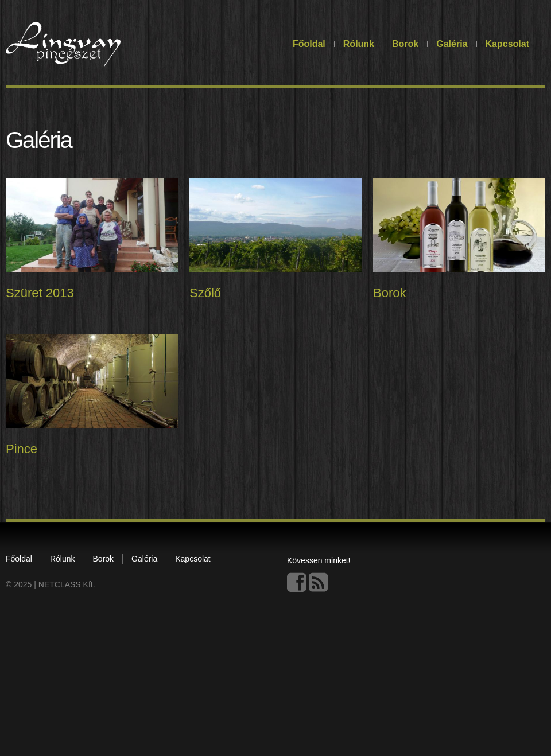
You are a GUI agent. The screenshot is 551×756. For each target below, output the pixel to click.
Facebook (297, 584)
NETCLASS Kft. (67, 586)
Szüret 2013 (40, 293)
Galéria (452, 44)
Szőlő (205, 293)
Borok (405, 44)
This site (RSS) (319, 584)
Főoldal (309, 44)
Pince (22, 450)
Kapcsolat (507, 44)
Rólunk (359, 44)
